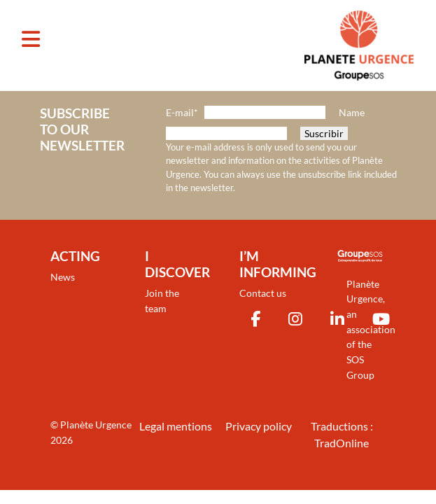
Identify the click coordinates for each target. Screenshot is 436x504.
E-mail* (182, 112)
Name (352, 112)
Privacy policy (259, 426)
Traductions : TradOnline (342, 434)
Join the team (162, 301)
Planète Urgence (96, 425)
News (63, 277)
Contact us (263, 293)
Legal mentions (176, 426)
